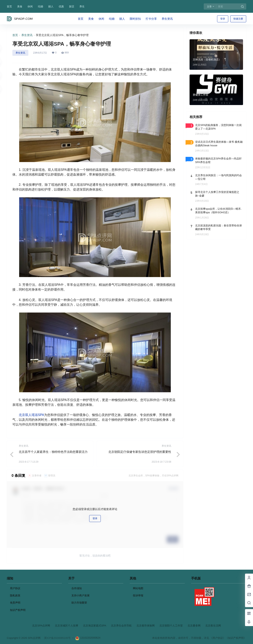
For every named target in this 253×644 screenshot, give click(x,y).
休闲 (30, 6)
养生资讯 (27, 35)
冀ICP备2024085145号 (57, 638)
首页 (9, 6)
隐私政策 (15, 595)
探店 (72, 6)
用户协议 (15, 588)
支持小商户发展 (81, 595)
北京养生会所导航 (121, 626)
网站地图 (138, 588)
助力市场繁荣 (79, 603)
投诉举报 (138, 595)
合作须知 (77, 588)
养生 (82, 6)
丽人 (51, 6)
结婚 (41, 6)
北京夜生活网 (213, 626)
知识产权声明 (18, 610)
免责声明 (15, 603)
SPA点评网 (34, 638)
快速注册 (238, 19)
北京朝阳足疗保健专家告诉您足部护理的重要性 (140, 452)
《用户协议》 (218, 638)
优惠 (61, 6)
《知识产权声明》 (236, 638)
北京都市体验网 (146, 626)
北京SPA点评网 (41, 626)
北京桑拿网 (194, 626)
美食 (20, 6)
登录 (223, 19)
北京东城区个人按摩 (67, 626)
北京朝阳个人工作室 (171, 626)
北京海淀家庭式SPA (95, 626)
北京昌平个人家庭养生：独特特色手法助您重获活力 (53, 452)
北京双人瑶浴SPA (31, 415)
